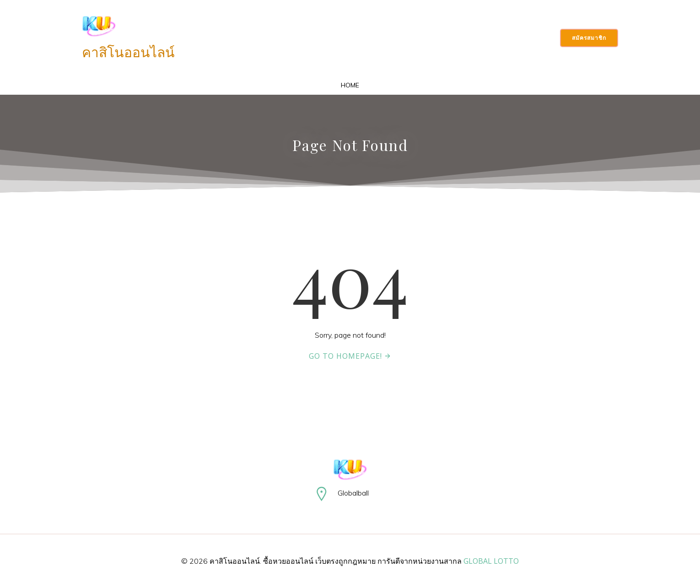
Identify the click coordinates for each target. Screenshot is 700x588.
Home (350, 85)
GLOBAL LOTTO (491, 561)
